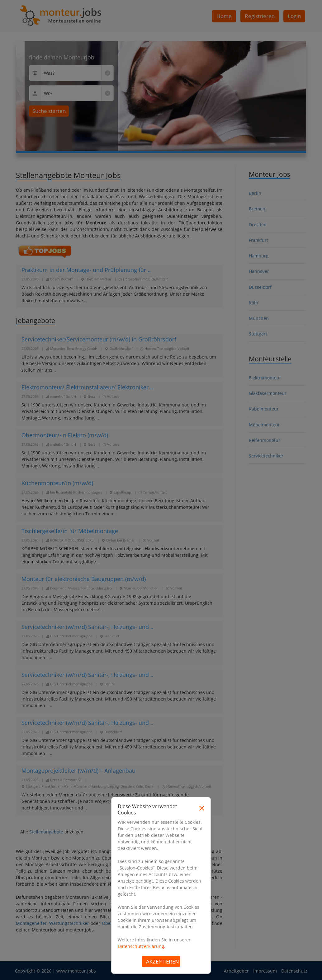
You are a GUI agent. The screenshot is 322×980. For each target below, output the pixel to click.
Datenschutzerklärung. (142, 946)
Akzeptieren (163, 961)
